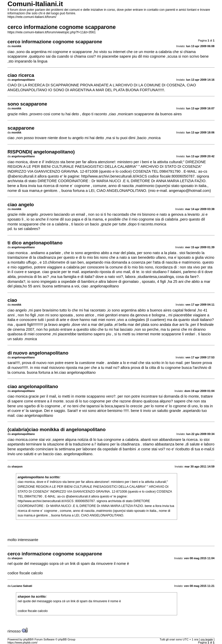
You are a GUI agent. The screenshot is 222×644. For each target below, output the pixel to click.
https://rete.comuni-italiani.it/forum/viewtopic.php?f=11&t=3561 (52, 32)
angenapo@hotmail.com (189, 191)
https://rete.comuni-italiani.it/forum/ (32, 17)
